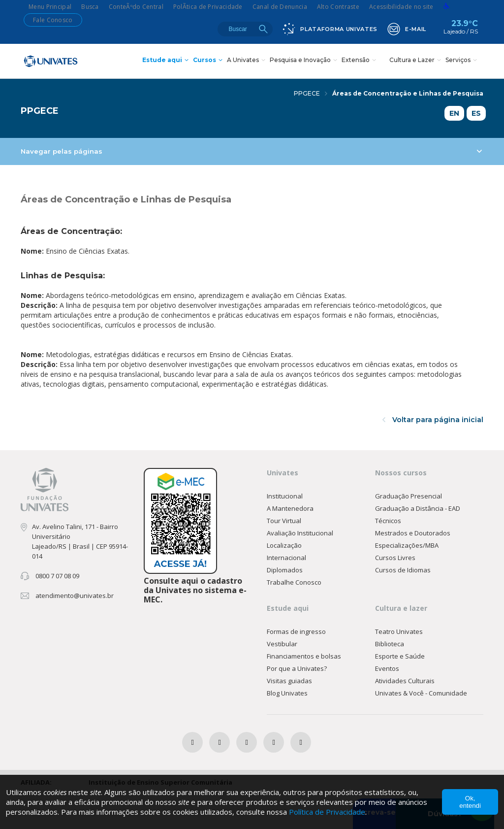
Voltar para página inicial (433, 420)
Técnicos (388, 521)
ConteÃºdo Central (136, 7)
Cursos (209, 61)
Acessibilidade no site (401, 7)
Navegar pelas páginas (251, 151)
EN (454, 113)
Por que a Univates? (297, 668)
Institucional (285, 496)
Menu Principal (50, 7)
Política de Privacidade (327, 812)
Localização (284, 545)
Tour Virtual (284, 521)
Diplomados (285, 570)
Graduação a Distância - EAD (418, 508)
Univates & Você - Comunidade (421, 693)
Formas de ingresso (296, 631)
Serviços (462, 61)
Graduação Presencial (409, 496)
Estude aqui (167, 61)
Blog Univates (287, 693)
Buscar (263, 29)
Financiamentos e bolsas (304, 656)
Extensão (360, 61)
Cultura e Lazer (416, 61)
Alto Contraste (338, 7)
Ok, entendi (470, 802)
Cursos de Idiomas (403, 570)
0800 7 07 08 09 (57, 576)
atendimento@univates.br (75, 596)
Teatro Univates (399, 631)
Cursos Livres (395, 558)
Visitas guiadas (289, 681)
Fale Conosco (53, 20)
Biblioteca (390, 644)
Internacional (286, 558)
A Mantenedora (290, 508)
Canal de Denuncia (280, 7)
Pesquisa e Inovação (305, 61)
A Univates (247, 61)
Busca (90, 7)
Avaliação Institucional (300, 533)
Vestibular (282, 644)
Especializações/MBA (407, 545)
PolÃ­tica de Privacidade (208, 7)
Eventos (387, 668)
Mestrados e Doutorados (413, 533)
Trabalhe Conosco (294, 582)
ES (476, 113)
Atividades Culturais (405, 681)
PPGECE (311, 93)
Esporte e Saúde (400, 656)
